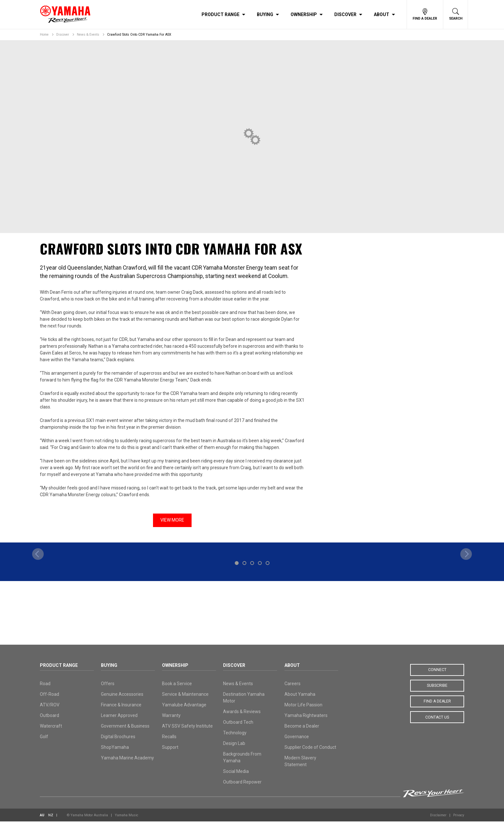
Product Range (221, 14)
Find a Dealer (437, 713)
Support (170, 759)
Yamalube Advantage (184, 716)
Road (45, 695)
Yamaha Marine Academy (127, 769)
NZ (51, 827)
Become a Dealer (302, 738)
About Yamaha (300, 706)
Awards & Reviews (242, 723)
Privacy (459, 827)
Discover (345, 14)
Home (44, 35)
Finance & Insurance (121, 716)
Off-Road (50, 706)
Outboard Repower (242, 793)
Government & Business (125, 738)
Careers (292, 695)
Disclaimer (438, 827)
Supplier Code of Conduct (310, 759)
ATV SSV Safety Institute (187, 738)
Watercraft (51, 738)
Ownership (304, 14)
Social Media (236, 783)
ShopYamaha (115, 759)
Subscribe (437, 697)
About (382, 14)
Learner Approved (119, 727)
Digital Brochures (118, 748)
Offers (108, 695)
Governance (297, 748)
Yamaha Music (126, 827)
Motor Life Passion (303, 716)
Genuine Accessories (122, 706)
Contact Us (437, 729)
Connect (437, 682)
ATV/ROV (50, 716)
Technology (235, 744)
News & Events (88, 35)
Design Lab (234, 755)
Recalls (169, 748)
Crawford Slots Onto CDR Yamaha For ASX (139, 35)
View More (172, 520)
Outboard (50, 727)
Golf (44, 748)
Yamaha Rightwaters (306, 727)
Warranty (171, 727)
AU (42, 827)
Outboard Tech (238, 734)
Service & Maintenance (185, 706)
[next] (466, 592)
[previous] (38, 592)
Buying (265, 14)
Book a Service (177, 695)
